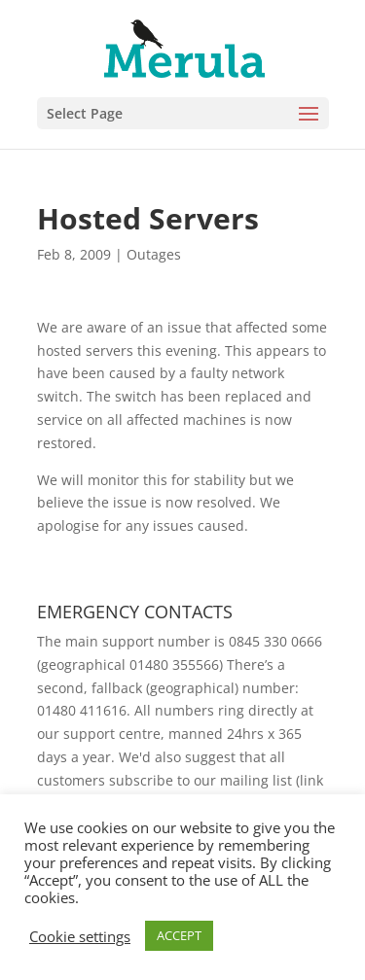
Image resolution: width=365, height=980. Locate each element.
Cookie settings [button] (80, 936)
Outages (154, 254)
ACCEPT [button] (179, 935)
